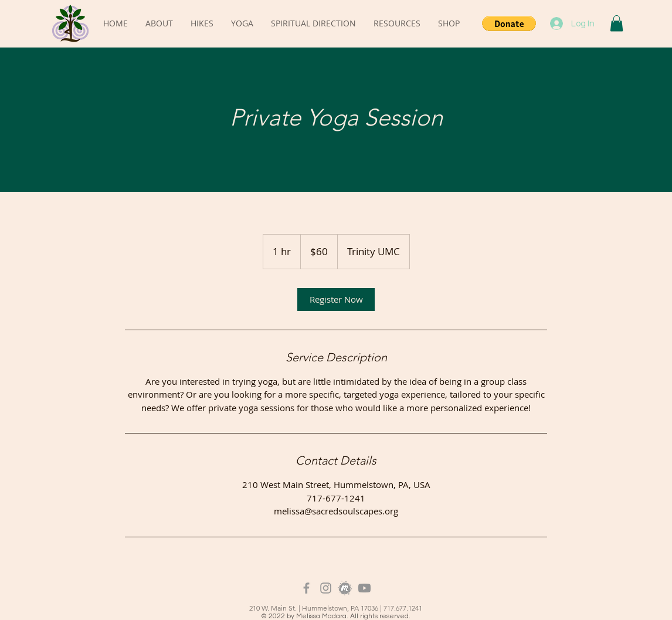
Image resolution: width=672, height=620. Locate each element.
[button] (509, 23)
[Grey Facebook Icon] (306, 588)
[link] (336, 299)
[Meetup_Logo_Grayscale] (345, 588)
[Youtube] (364, 588)
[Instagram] (326, 588)
